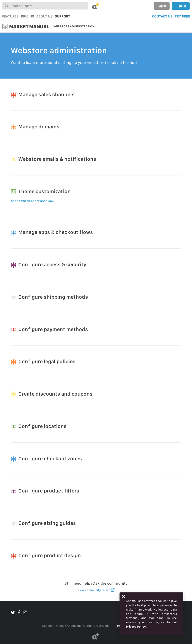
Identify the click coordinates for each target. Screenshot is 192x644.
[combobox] (45, 6)
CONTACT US (162, 16)
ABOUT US (44, 16)
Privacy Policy (136, 627)
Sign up (181, 6)
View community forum (96, 590)
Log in (162, 6)
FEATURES (10, 16)
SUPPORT (62, 16)
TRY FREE (182, 16)
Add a (32, 201)
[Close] (124, 597)
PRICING (28, 16)
